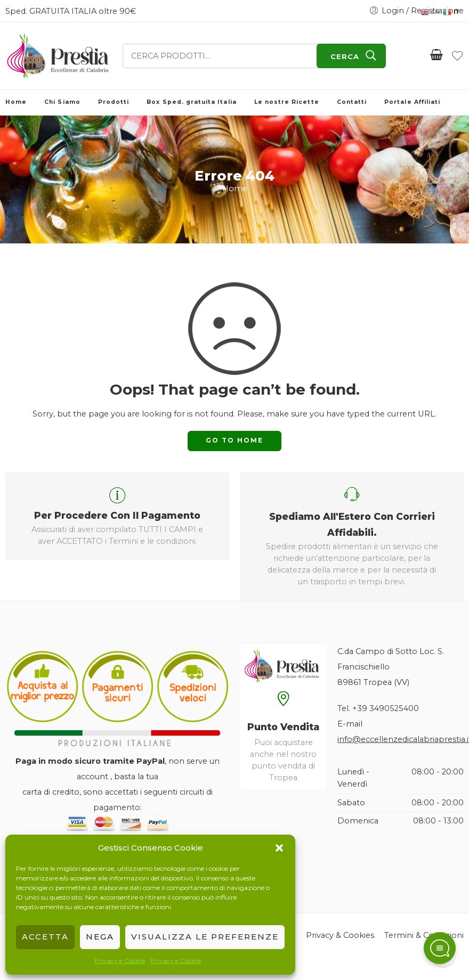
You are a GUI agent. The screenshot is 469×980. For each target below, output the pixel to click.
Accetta (45, 937)
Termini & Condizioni (424, 935)
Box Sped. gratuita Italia (191, 102)
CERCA (345, 56)
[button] (279, 848)
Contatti (352, 102)
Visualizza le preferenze (205, 937)
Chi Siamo (62, 102)
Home (16, 102)
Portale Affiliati (412, 102)
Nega (100, 937)
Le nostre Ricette (287, 102)
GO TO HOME (234, 440)
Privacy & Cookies (340, 935)
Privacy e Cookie (120, 961)
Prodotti (114, 102)
